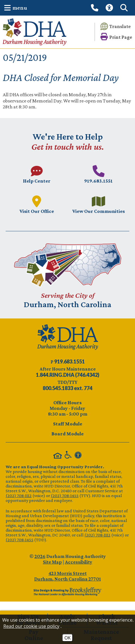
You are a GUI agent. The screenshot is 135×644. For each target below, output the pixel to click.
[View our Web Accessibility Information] (110, 8)
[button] (14, 8)
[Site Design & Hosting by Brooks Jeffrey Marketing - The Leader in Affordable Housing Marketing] (67, 592)
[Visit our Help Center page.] (37, 174)
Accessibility (79, 562)
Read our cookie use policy (31, 626)
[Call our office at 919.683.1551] (95, 8)
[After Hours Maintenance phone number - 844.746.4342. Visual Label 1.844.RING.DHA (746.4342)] (68, 375)
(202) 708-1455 (65, 496)
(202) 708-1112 (19, 496)
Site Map (52, 562)
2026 (40, 556)
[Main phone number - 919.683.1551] (98, 174)
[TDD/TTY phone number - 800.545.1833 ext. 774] (67, 388)
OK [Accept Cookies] (67, 638)
